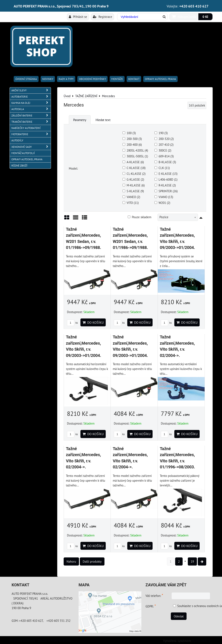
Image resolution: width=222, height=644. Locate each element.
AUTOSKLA (31, 109)
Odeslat (179, 616)
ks (72, 323)
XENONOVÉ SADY (31, 147)
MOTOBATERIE (31, 134)
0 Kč (205, 17)
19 (192, 561)
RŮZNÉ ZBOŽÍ (19, 166)
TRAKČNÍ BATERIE (31, 122)
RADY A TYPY (66, 79)
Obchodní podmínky (92, 79)
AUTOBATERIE (31, 97)
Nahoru (71, 561)
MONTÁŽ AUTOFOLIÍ (23, 153)
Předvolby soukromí (22, 640)
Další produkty (92, 561)
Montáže (117, 79)
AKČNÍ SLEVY (31, 90)
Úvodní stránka (26, 79)
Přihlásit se (78, 17)
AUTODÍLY (17, 140)
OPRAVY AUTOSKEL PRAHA (160, 79)
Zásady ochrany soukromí (54, 640)
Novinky (48, 79)
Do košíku (93, 322)
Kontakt (134, 79)
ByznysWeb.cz (201, 641)
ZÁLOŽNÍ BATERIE (31, 116)
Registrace (103, 17)
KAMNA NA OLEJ (31, 103)
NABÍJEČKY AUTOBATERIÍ (26, 128)
